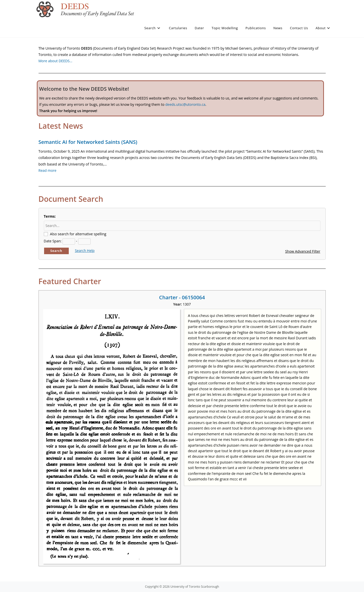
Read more (47, 170)
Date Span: (53, 241)
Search (56, 251)
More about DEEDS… (56, 61)
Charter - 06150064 (182, 297)
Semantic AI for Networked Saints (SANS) (88, 142)
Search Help (85, 251)
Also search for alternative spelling (78, 234)
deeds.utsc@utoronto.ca (185, 104)
